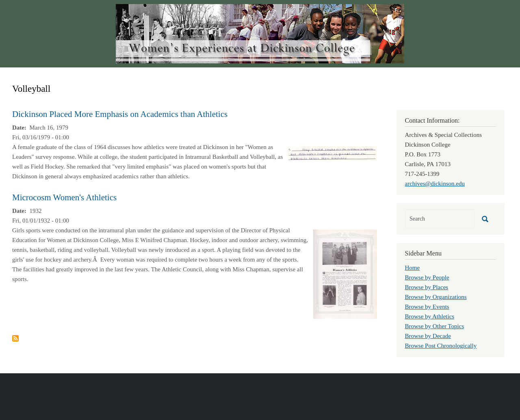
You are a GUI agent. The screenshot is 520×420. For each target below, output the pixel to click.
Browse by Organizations (436, 297)
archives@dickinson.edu (435, 184)
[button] (332, 153)
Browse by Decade (428, 336)
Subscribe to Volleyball (15, 338)
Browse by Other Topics (435, 326)
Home (413, 268)
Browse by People (427, 277)
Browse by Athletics (430, 316)
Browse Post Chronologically (441, 346)
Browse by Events (427, 307)
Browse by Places (427, 287)
